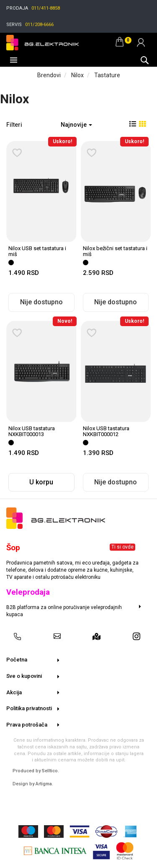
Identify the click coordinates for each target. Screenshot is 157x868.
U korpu (41, 482)
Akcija (14, 692)
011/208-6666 (39, 25)
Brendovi (49, 75)
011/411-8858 (46, 8)
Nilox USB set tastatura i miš (37, 251)
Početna (17, 660)
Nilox (77, 75)
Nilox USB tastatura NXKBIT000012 (106, 431)
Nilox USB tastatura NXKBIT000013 (32, 431)
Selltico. (50, 771)
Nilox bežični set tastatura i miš (115, 251)
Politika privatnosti (29, 708)
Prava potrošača (27, 725)
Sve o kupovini (24, 676)
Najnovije (76, 125)
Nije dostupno (41, 302)
